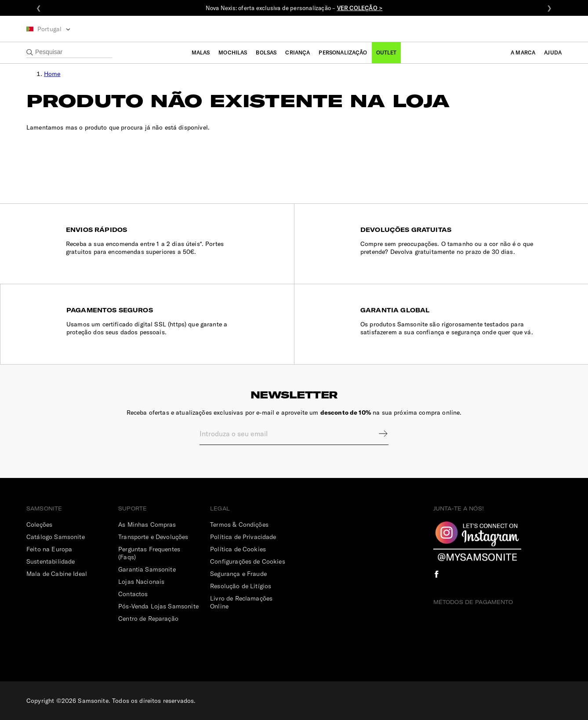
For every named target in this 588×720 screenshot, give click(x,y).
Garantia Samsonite (147, 569)
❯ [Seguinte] (549, 8)
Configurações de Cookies (248, 561)
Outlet (387, 52)
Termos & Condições (239, 525)
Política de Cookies (238, 549)
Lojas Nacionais (141, 582)
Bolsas (266, 52)
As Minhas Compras (147, 525)
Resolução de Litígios (241, 586)
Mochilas (233, 52)
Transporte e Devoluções (153, 537)
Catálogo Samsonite (56, 537)
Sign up (377, 434)
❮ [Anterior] (39, 8)
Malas (201, 52)
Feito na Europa (49, 549)
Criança (298, 52)
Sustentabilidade (51, 561)
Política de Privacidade (243, 537)
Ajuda (553, 52)
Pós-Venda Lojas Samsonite (158, 606)
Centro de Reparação (148, 619)
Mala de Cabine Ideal (57, 574)
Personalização (343, 52)
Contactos (133, 594)
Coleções (39, 525)
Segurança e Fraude (238, 574)
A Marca (523, 52)
